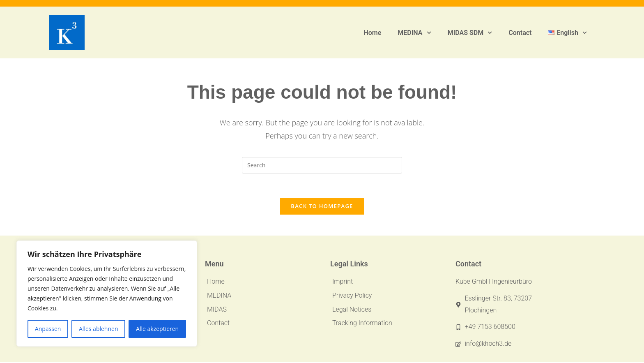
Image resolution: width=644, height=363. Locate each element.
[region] (107, 294)
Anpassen (48, 329)
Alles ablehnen (98, 329)
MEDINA (414, 33)
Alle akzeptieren (157, 329)
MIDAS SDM (470, 33)
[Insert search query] (322, 165)
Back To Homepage (322, 207)
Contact (520, 33)
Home (372, 33)
